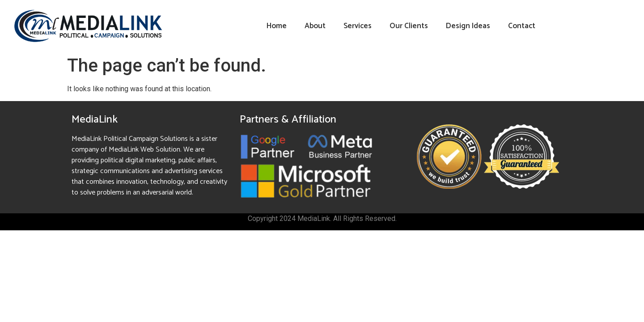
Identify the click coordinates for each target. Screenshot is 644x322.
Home (277, 26)
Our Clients (409, 26)
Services (358, 26)
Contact (522, 26)
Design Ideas (468, 26)
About (315, 26)
